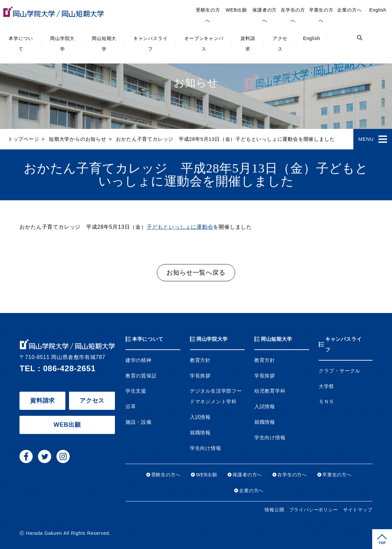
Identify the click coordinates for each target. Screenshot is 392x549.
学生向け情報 (206, 448)
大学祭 (326, 386)
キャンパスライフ (151, 44)
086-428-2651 (69, 368)
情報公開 (274, 510)
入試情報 (200, 417)
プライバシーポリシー (314, 510)
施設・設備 (139, 422)
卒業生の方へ (321, 15)
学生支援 (136, 391)
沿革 (131, 407)
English (312, 38)
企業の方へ (349, 10)
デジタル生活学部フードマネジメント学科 (216, 396)
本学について (21, 44)
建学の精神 (139, 360)
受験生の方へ (208, 15)
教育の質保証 (141, 376)
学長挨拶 (200, 376)
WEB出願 (236, 10)
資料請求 (248, 44)
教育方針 (200, 360)
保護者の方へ (265, 15)
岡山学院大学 (62, 44)
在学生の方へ (293, 15)
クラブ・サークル (339, 371)
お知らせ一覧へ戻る (196, 273)
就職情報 (200, 433)
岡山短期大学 (104, 44)
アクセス (280, 44)
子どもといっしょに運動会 (180, 227)
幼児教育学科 (270, 391)
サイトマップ (358, 510)
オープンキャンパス (204, 44)
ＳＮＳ (326, 402)
